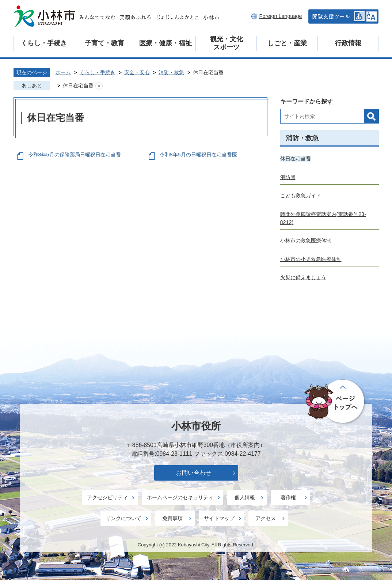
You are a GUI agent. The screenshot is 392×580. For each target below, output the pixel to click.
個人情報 (245, 497)
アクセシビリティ (107, 497)
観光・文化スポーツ (227, 43)
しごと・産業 (287, 43)
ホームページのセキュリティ (180, 497)
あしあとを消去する (99, 86)
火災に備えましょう (303, 277)
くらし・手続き (44, 43)
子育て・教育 (104, 43)
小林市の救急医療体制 (306, 240)
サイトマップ (219, 518)
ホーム (63, 72)
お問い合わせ (194, 473)
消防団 (288, 177)
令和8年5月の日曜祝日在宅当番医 (198, 155)
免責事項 (172, 518)
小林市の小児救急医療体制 (311, 259)
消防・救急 (171, 72)
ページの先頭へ (336, 402)
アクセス (266, 518)
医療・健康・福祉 (165, 43)
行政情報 (348, 43)
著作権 (288, 497)
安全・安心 (137, 72)
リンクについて (123, 518)
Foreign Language (281, 16)
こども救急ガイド (301, 196)
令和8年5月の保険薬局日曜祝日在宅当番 (75, 155)
